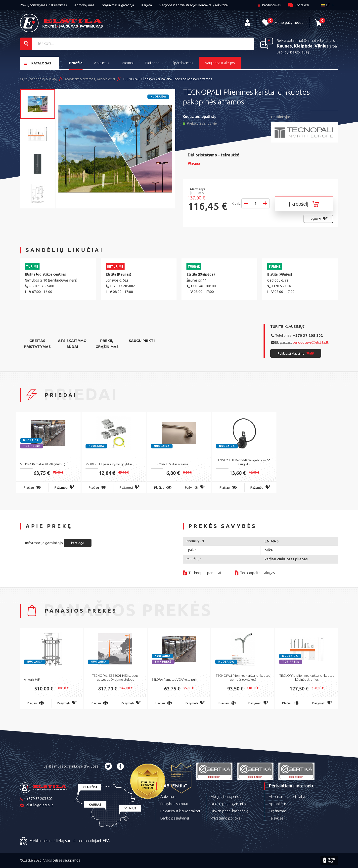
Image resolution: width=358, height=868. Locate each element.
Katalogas (38, 63)
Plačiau (194, 163)
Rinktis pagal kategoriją (230, 811)
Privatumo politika (226, 818)
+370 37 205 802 (308, 335)
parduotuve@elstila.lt (311, 342)
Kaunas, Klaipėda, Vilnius (303, 46)
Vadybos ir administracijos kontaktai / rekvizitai (194, 5)
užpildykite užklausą (293, 52)
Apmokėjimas (84, 5)
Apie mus (102, 63)
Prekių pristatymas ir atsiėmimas (43, 5)
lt (326, 5)
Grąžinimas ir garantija (118, 5)
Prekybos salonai (174, 804)
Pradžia (76, 63)
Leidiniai (127, 63)
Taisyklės (276, 818)
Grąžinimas (278, 811)
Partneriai (153, 63)
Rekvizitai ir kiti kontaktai (180, 811)
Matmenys (198, 189)
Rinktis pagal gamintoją (230, 804)
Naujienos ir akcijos (220, 63)
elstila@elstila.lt (37, 805)
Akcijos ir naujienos (226, 796)
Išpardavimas (182, 63)
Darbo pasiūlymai (175, 818)
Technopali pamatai (205, 573)
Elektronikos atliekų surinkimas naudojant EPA (65, 841)
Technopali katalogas (258, 573)
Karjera (147, 5)
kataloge (78, 543)
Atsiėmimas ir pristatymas (290, 796)
